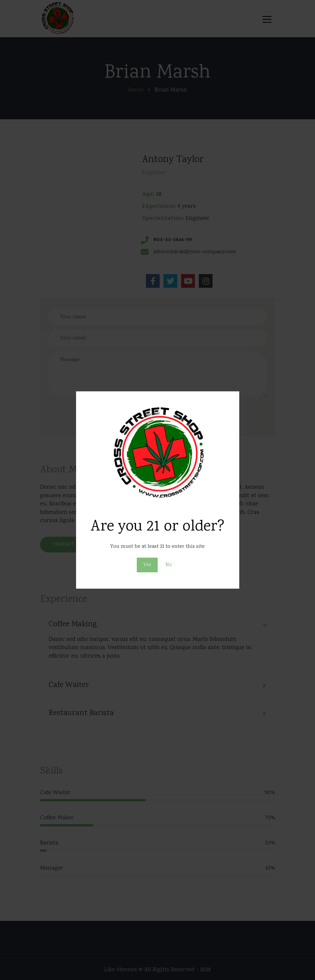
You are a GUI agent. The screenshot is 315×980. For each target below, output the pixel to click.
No (169, 565)
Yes (147, 565)
